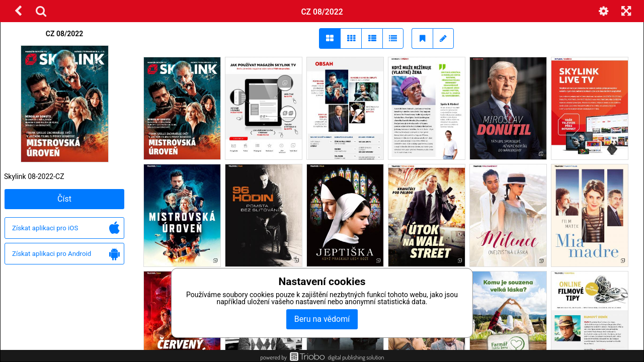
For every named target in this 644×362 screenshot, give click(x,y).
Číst (64, 199)
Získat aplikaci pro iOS (66, 229)
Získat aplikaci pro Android (66, 254)
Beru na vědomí (322, 319)
